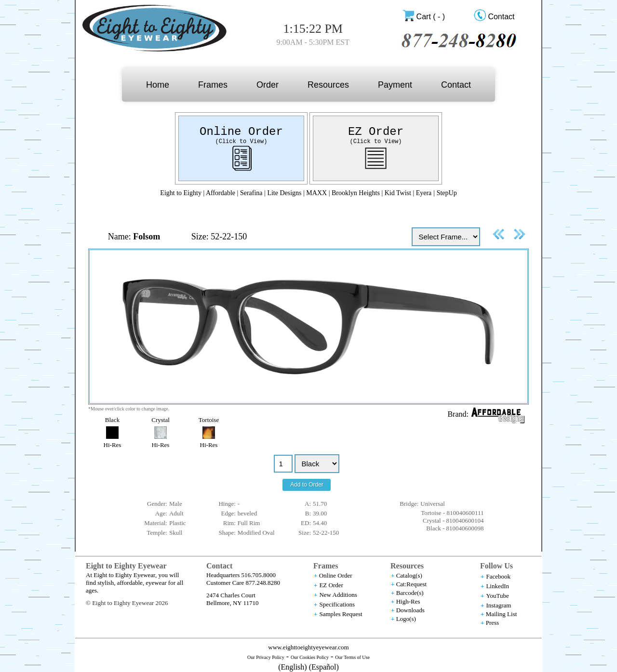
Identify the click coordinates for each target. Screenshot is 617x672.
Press (492, 623)
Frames (213, 85)
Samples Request (341, 614)
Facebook (498, 576)
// (317, 464)
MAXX (316, 193)
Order (268, 85)
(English (291, 667)
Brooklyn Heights (356, 193)
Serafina (251, 193)
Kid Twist (398, 193)
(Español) (324, 667)
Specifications (337, 604)
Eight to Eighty (181, 193)
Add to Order (307, 485)
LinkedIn (497, 586)
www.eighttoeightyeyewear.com (308, 647)
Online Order (241, 132)
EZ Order (376, 132)
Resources (328, 85)
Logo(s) (406, 619)
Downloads (410, 610)
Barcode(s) (410, 593)
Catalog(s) (409, 575)
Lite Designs (284, 193)
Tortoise (209, 420)
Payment (395, 85)
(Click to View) (241, 142)
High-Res (408, 601)
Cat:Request (412, 584)
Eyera (424, 193)
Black (112, 420)
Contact (501, 17)
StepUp (447, 193)
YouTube (497, 596)
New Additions (338, 595)
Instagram (498, 605)
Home (158, 85)
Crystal (161, 420)
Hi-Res (113, 445)
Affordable (221, 193)
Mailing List (502, 614)
